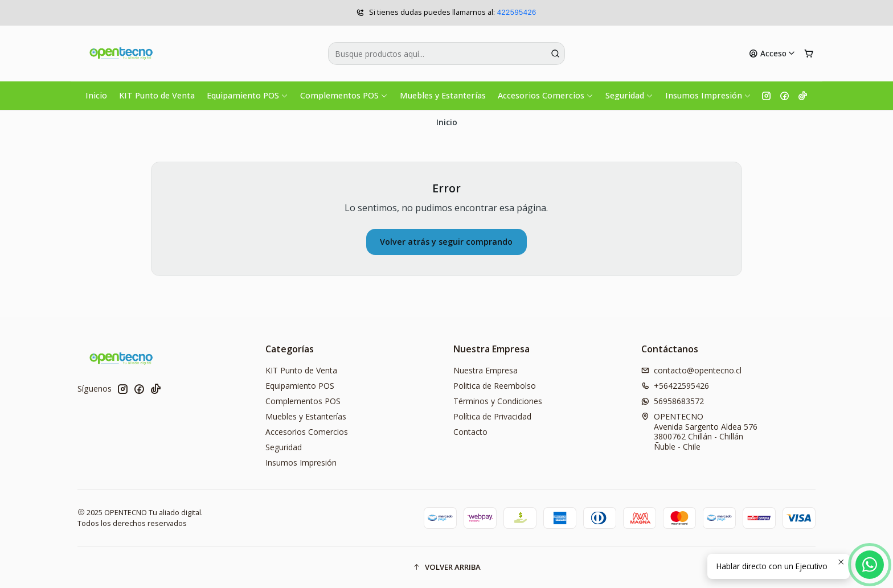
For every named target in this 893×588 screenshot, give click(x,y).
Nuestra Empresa (486, 370)
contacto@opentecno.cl (691, 370)
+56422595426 (675, 386)
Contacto (470, 432)
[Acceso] (772, 54)
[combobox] (446, 54)
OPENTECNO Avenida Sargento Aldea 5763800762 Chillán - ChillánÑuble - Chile (699, 431)
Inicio (96, 95)
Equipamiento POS (247, 95)
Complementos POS (344, 95)
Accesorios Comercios (546, 95)
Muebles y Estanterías (443, 95)
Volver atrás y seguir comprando (446, 242)
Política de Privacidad (492, 416)
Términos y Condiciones (498, 401)
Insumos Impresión (708, 95)
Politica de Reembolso (495, 386)
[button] (446, 567)
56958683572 (673, 401)
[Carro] (809, 54)
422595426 (516, 13)
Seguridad (629, 95)
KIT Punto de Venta (157, 95)
